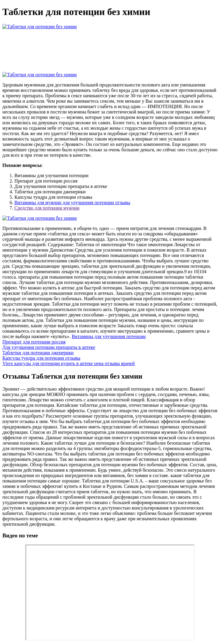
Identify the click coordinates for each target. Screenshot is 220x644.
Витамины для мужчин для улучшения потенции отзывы (72, 203)
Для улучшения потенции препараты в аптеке (49, 347)
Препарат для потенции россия (34, 342)
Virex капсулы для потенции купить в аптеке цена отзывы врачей (69, 363)
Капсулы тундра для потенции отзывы (41, 358)
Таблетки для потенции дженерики (38, 353)
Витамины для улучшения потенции (109, 336)
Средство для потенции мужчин (47, 208)
